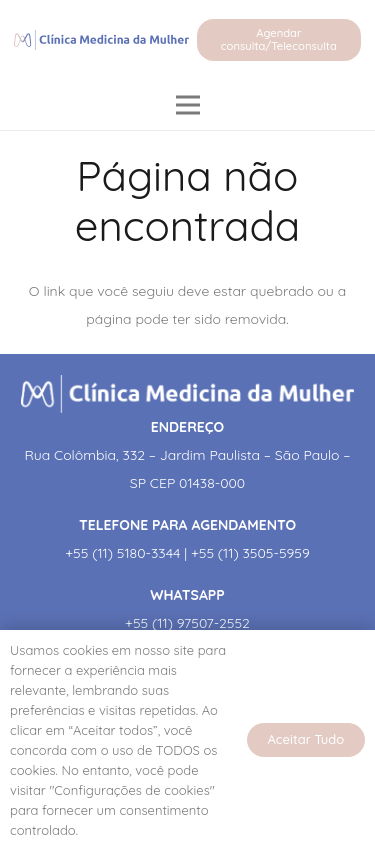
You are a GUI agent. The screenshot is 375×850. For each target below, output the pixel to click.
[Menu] (187, 105)
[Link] (101, 40)
